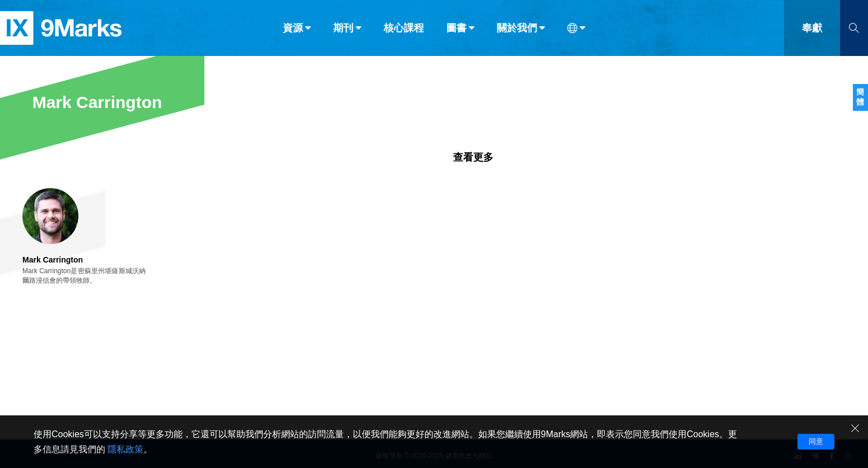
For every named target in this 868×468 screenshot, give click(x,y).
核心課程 (404, 32)
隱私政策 (125, 449)
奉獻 (812, 32)
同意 (816, 441)
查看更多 (473, 157)
